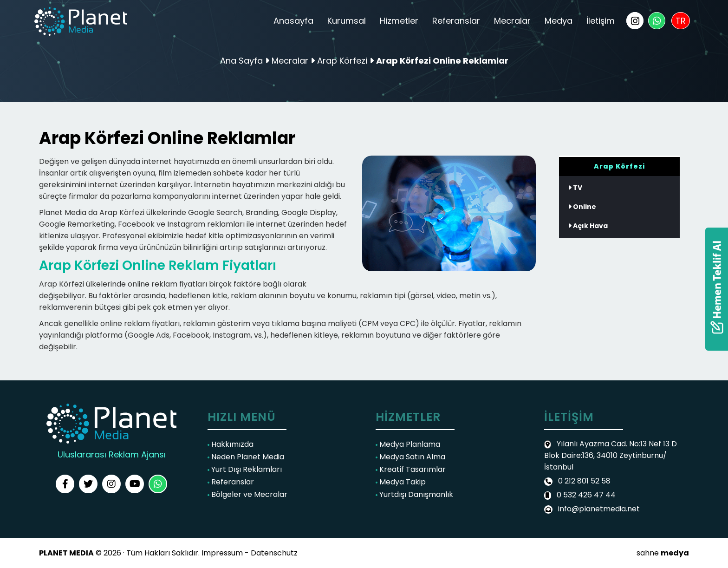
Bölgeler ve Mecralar (247, 494)
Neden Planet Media (246, 457)
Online (582, 207)
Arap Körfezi (343, 61)
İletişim (601, 21)
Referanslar (456, 21)
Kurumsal (347, 21)
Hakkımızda (231, 444)
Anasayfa (293, 21)
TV (575, 188)
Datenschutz (274, 553)
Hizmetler (399, 21)
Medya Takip (401, 482)
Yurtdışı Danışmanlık (414, 494)
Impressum (222, 553)
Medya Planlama (408, 444)
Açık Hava (588, 226)
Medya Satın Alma (410, 457)
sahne (663, 553)
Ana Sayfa (241, 61)
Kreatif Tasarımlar (411, 469)
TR (681, 21)
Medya (559, 21)
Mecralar (512, 21)
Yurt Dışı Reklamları (245, 469)
